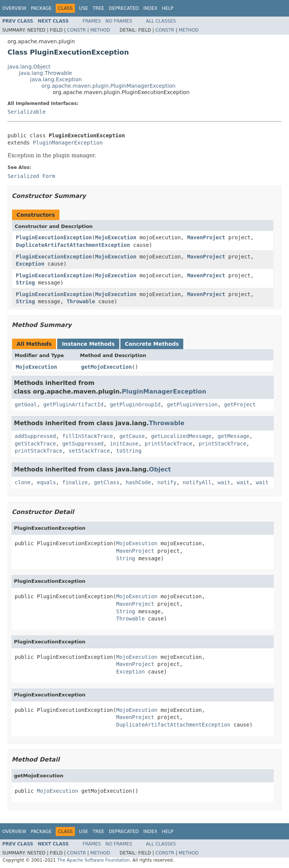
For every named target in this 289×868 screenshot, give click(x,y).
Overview (14, 8)
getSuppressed (83, 444)
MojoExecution (116, 237)
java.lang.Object (29, 67)
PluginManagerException (68, 143)
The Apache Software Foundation (94, 860)
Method (100, 30)
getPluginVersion (192, 404)
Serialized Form (31, 176)
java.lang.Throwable (45, 73)
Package (41, 8)
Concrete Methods (152, 344)
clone (23, 482)
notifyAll (197, 482)
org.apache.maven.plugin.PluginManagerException (108, 86)
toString (129, 451)
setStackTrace (89, 451)
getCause (132, 436)
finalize (75, 482)
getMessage (233, 436)
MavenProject (206, 237)
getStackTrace (35, 444)
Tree (98, 8)
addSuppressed (35, 436)
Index (151, 8)
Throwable (81, 301)
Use (84, 8)
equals (46, 482)
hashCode (138, 482)
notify (167, 482)
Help (168, 8)
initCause (124, 444)
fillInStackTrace (87, 436)
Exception (30, 264)
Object (160, 469)
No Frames (119, 21)
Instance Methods (88, 344)
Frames (92, 21)
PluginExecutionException (54, 237)
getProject (240, 404)
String (25, 283)
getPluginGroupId (135, 404)
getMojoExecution (107, 367)
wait (224, 482)
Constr (76, 30)
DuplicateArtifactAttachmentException (73, 245)
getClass (107, 482)
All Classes (161, 21)
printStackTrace (169, 444)
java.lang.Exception (56, 79)
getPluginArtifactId (73, 404)
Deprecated (124, 8)
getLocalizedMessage (181, 436)
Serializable (27, 112)
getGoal (26, 404)
